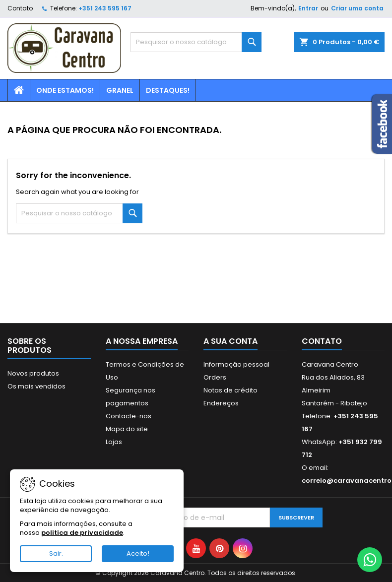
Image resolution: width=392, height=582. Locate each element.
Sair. (56, 553)
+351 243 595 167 (105, 8)
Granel (120, 90)
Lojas (114, 442)
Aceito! (138, 553)
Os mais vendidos (36, 386)
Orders (215, 377)
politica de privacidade (82, 533)
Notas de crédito (230, 390)
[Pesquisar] (196, 42)
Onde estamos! (65, 90)
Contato (20, 8)
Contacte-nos (129, 416)
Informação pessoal (236, 364)
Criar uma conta (357, 8)
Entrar (308, 8)
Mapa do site (127, 429)
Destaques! (168, 90)
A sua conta (230, 341)
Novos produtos (33, 373)
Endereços (221, 403)
